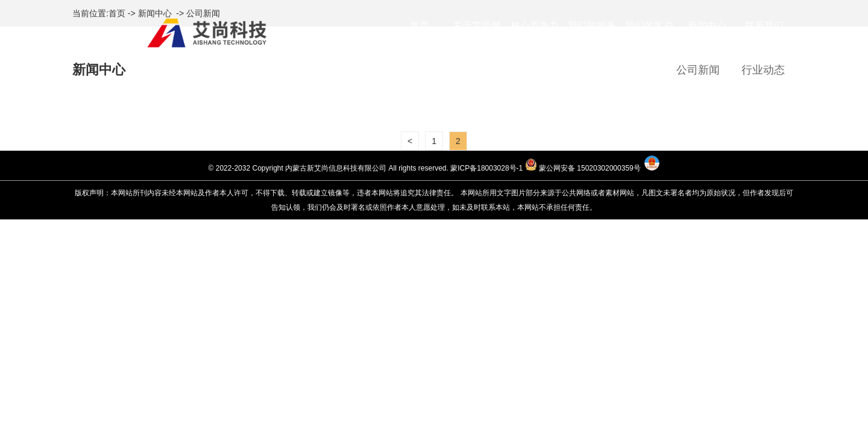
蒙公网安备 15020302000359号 (590, 168)
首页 (420, 26)
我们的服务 (592, 26)
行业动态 (763, 70)
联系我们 (764, 26)
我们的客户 (649, 26)
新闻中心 (707, 26)
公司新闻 (698, 70)
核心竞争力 (535, 26)
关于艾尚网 (477, 26)
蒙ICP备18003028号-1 (486, 168)
